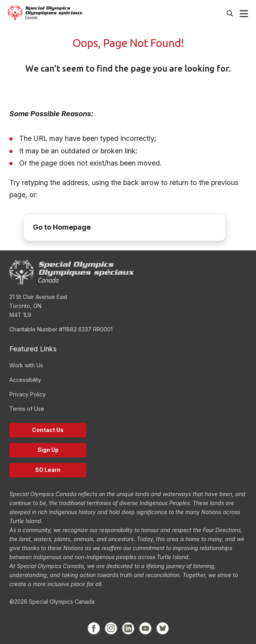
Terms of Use (27, 409)
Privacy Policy (28, 394)
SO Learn (48, 470)
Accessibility (25, 380)
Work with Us (26, 365)
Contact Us (48, 430)
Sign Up (48, 450)
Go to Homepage (62, 227)
